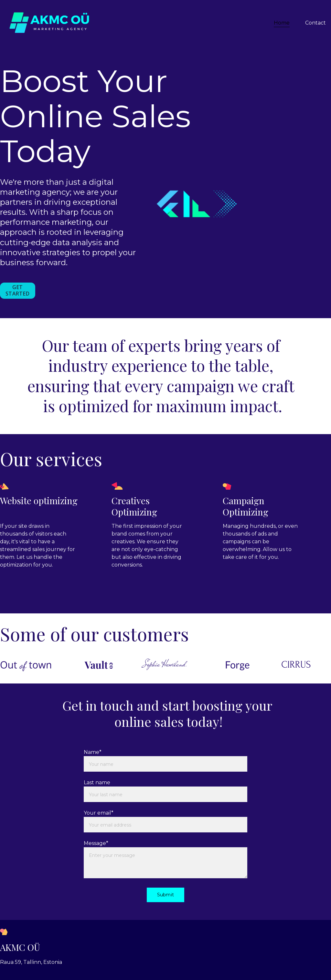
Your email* (99, 813)
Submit (165, 895)
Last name (97, 782)
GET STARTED (17, 291)
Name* (93, 752)
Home (282, 23)
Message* (96, 843)
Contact (315, 23)
